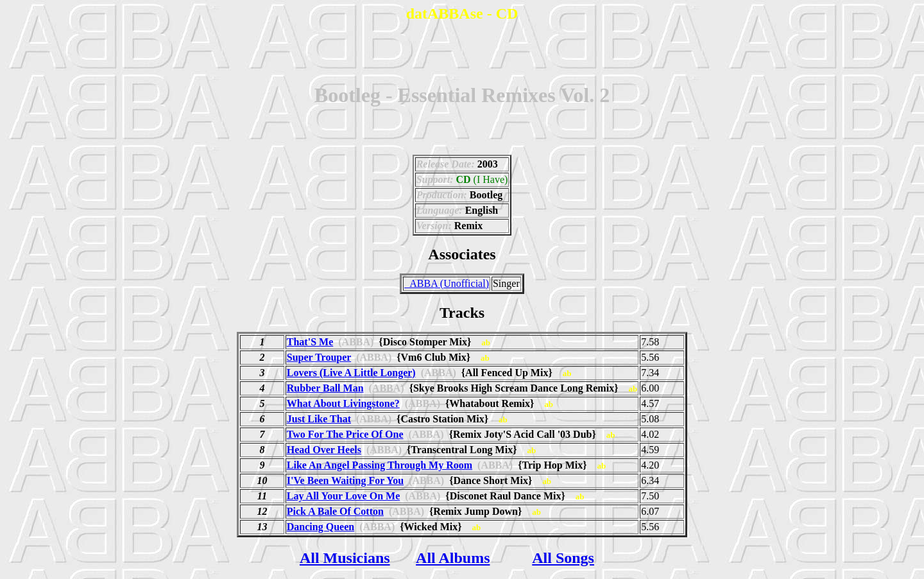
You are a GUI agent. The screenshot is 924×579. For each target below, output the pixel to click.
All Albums (453, 558)
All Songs (563, 558)
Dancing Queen (321, 527)
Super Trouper (319, 357)
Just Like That (319, 419)
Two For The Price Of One (345, 434)
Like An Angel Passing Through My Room (380, 465)
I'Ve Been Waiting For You (345, 480)
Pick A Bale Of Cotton (335, 511)
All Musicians (345, 558)
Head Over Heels (324, 450)
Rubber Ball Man (325, 388)
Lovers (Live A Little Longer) (351, 373)
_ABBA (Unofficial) (447, 283)
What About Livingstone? (343, 403)
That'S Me (310, 342)
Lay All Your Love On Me (343, 496)
